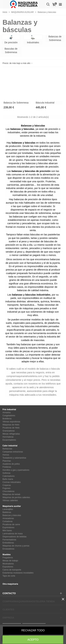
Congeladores (9, 416)
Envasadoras (8, 549)
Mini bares (7, 531)
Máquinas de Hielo (11, 425)
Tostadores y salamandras (14, 458)
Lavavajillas (8, 509)
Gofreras (6, 473)
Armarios (7, 413)
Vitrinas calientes (10, 500)
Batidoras (7, 512)
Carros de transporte (12, 570)
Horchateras (8, 437)
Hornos (6, 455)
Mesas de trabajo (10, 561)
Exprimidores (8, 528)
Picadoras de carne (11, 524)
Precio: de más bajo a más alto (18, 63)
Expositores (8, 567)
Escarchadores (9, 440)
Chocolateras (9, 491)
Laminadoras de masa (13, 534)
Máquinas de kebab (11, 494)
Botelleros (7, 419)
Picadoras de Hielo (11, 428)
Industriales (33, 42)
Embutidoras (8, 543)
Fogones (6, 488)
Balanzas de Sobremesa (55, 38)
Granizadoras (9, 431)
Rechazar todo (33, 630)
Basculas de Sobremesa (11, 50)
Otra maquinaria (10, 584)
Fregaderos (8, 558)
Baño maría (8, 479)
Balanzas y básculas (12, 515)
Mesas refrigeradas (11, 434)
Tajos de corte (9, 576)
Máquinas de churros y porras (16, 546)
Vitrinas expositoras (11, 422)
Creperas (7, 485)
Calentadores (9, 476)
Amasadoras (8, 518)
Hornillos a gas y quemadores (16, 470)
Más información (12, 622)
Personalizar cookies (34, 622)
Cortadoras (8, 521)
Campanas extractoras (13, 452)
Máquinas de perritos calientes (16, 497)
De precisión (11, 42)
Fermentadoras (9, 540)
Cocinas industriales (12, 482)
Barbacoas (7, 449)
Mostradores (8, 564)
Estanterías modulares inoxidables (18, 573)
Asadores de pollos (11, 464)
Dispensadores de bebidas (15, 537)
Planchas (7, 461)
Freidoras (7, 467)
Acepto (33, 640)
